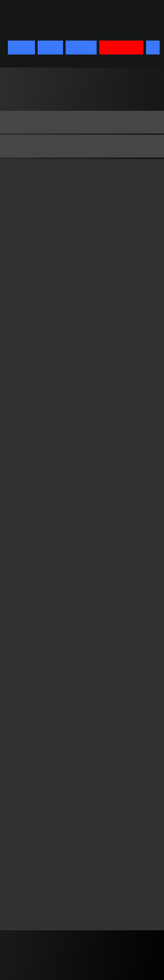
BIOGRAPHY (122, 48)
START (21, 48)
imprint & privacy (51, 959)
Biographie (30, 146)
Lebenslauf (30, 170)
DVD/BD (81, 48)
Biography (29, 122)
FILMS (50, 48)
